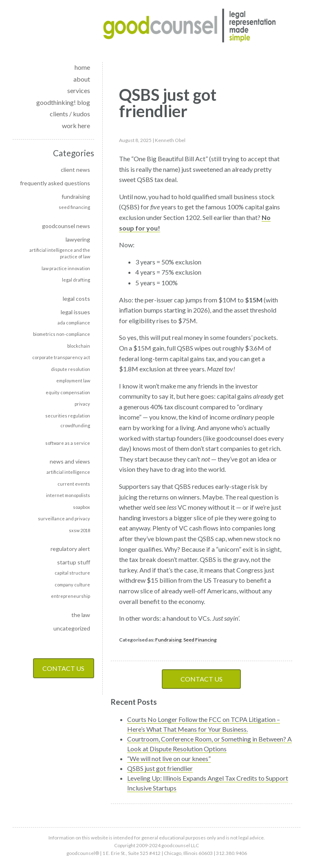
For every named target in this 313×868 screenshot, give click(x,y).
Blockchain (79, 346)
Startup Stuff (74, 562)
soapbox (82, 507)
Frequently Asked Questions (55, 183)
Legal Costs (76, 299)
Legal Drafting (76, 280)
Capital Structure (72, 573)
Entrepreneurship (71, 596)
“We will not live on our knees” (169, 758)
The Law (81, 615)
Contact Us (63, 668)
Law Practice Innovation (66, 268)
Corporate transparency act (61, 357)
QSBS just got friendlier (160, 768)
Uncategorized (72, 628)
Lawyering (78, 239)
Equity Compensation (68, 392)
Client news (75, 170)
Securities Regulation (68, 416)
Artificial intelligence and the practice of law (60, 253)
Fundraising (76, 196)
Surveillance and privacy (64, 518)
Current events (74, 484)
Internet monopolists (68, 495)
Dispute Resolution (71, 369)
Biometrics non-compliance (62, 334)
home (82, 67)
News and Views (70, 461)
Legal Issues (75, 312)
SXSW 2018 (79, 530)
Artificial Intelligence (68, 472)
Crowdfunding (75, 425)
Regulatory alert (70, 549)
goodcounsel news (66, 226)
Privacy (82, 404)
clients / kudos (70, 114)
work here (76, 125)
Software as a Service (68, 443)
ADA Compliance (74, 323)
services (79, 90)
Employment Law (73, 381)
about (82, 79)
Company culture (72, 585)
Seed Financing (74, 207)
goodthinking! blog (63, 102)
